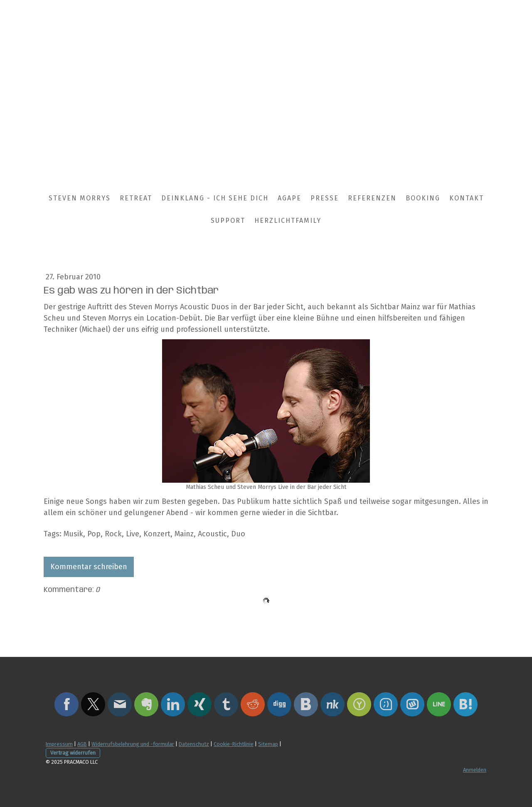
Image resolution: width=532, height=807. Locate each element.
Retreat (136, 198)
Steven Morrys (80, 198)
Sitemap (268, 744)
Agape (289, 198)
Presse (325, 198)
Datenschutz (194, 744)
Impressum (59, 744)
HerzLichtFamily (288, 221)
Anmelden (475, 770)
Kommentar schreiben (89, 567)
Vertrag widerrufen (73, 753)
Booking (423, 198)
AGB (82, 744)
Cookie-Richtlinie (234, 744)
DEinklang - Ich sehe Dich (215, 198)
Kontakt (467, 198)
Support (228, 221)
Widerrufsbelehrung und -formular (133, 744)
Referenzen (372, 198)
